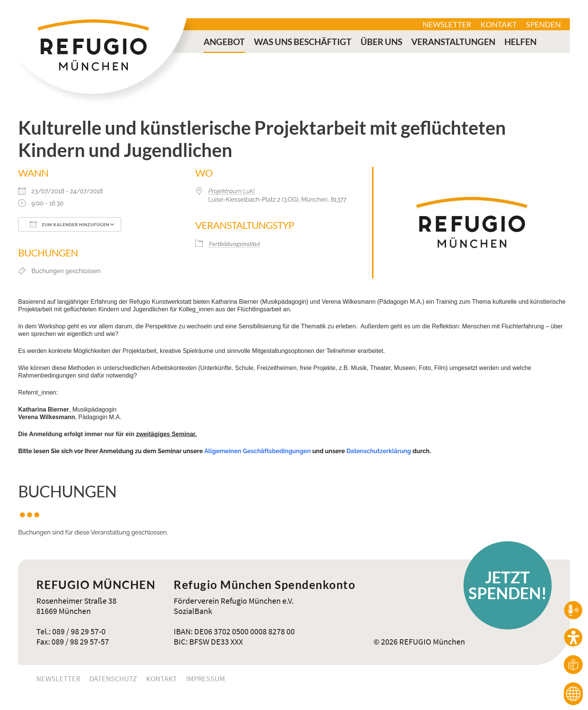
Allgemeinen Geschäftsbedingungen (258, 451)
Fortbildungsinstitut (234, 244)
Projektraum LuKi (232, 191)
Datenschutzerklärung (379, 451)
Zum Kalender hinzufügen (70, 224)
